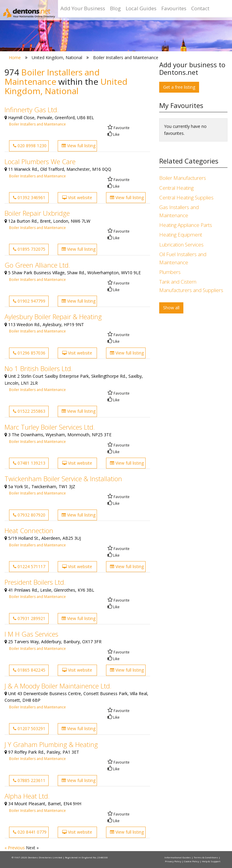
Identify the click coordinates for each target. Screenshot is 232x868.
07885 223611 (29, 780)
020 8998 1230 (30, 146)
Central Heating (176, 188)
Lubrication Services (181, 245)
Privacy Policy (173, 861)
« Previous (15, 848)
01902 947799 (29, 301)
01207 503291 (29, 728)
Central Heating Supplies (186, 197)
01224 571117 (29, 566)
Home (15, 57)
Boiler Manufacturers (183, 178)
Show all (171, 308)
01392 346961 (29, 197)
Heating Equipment (181, 235)
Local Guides (141, 8)
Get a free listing (179, 87)
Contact (200, 8)
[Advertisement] (193, 356)
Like (114, 134)
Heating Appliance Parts (186, 225)
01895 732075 (29, 249)
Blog (115, 8)
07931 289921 (29, 618)
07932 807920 (29, 515)
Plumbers (170, 272)
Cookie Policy (192, 861)
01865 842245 (29, 670)
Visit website (77, 197)
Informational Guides (178, 857)
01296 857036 (29, 353)
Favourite (119, 128)
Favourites (174, 8)
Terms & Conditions (206, 857)
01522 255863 (29, 411)
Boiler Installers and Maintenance (37, 124)
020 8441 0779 (30, 832)
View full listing (79, 146)
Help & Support (211, 861)
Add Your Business (83, 8)
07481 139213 (29, 463)
